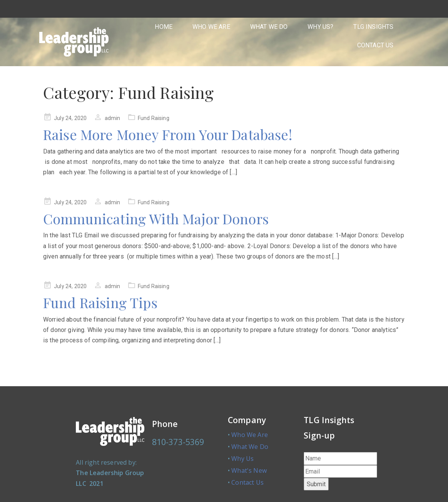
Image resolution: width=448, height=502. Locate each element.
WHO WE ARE (211, 27)
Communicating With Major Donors (156, 218)
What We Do (250, 447)
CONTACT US (375, 45)
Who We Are (250, 435)
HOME (164, 27)
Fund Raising (154, 118)
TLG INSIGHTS (373, 27)
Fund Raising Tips (100, 302)
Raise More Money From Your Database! (168, 134)
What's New (249, 470)
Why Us (242, 459)
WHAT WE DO (269, 27)
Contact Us (247, 482)
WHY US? (320, 27)
